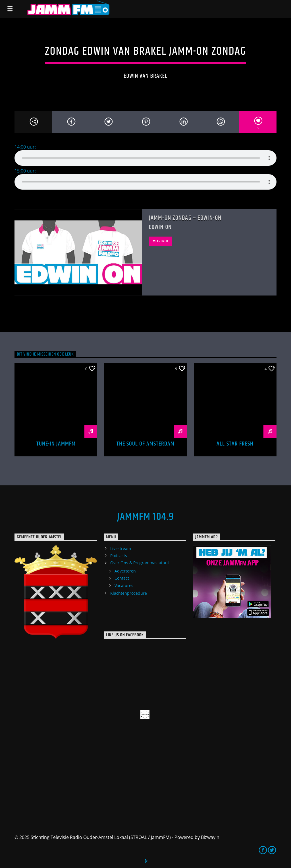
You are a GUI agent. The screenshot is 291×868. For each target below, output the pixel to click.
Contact (122, 578)
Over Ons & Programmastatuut (140, 563)
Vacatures (124, 585)
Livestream (121, 548)
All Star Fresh (235, 444)
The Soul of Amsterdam (146, 444)
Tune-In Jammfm (56, 444)
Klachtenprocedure (129, 593)
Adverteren (125, 571)
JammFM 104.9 (145, 517)
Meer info (160, 241)
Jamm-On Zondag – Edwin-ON (185, 218)
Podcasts (119, 556)
